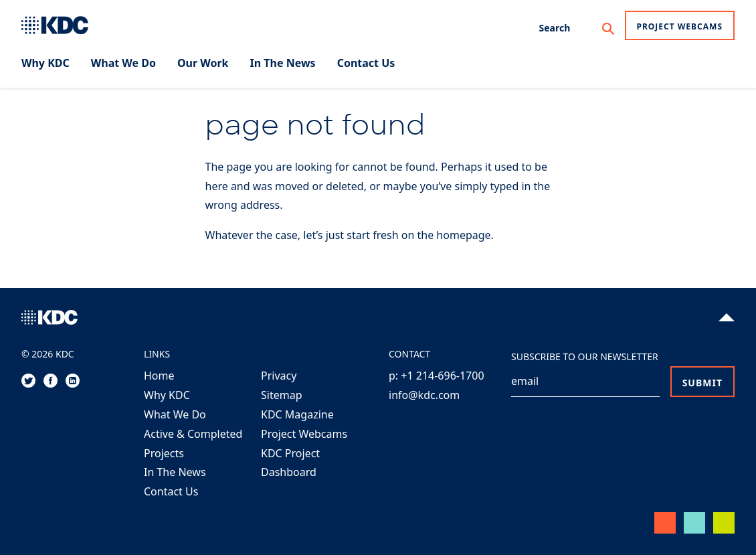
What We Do (175, 414)
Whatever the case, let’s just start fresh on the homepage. (350, 235)
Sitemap (282, 395)
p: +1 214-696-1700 (437, 376)
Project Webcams (680, 26)
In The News (175, 472)
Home (159, 376)
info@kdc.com (424, 395)
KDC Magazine (297, 414)
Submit (702, 383)
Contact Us (171, 491)
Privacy (279, 376)
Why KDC (167, 395)
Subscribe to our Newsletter (585, 356)
